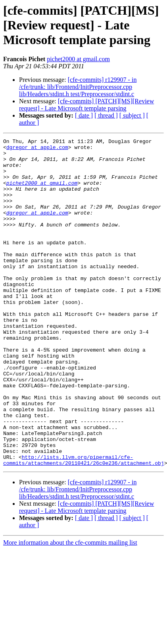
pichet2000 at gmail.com (78, 59)
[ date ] (84, 115)
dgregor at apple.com (37, 149)
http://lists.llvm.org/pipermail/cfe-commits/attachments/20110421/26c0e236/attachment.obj (84, 525)
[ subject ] (132, 115)
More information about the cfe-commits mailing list (70, 608)
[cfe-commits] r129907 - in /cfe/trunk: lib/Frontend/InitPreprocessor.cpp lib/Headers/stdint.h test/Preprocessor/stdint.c (78, 87)
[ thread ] (106, 115)
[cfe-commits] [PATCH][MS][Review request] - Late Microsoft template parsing (86, 105)
